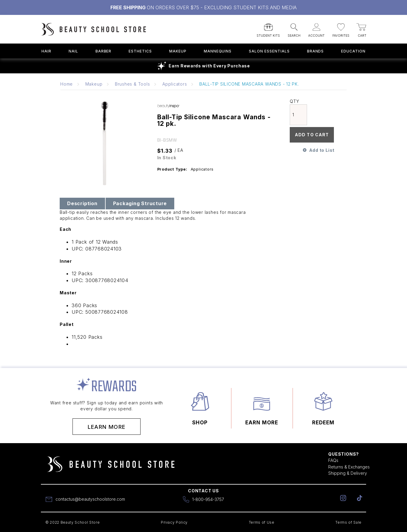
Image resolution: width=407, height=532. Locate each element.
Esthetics (140, 51)
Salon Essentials (269, 51)
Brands (316, 51)
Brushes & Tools (132, 84)
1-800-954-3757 (208, 499)
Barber (104, 51)
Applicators (175, 84)
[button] (268, 28)
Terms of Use (262, 522)
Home (67, 84)
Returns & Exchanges (349, 467)
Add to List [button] (322, 150)
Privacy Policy (174, 522)
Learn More (107, 427)
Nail (73, 51)
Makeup (178, 51)
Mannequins (218, 51)
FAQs (333, 460)
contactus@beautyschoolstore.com (90, 499)
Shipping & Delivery (348, 473)
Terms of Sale (349, 522)
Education (353, 51)
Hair (46, 51)
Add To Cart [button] (312, 135)
